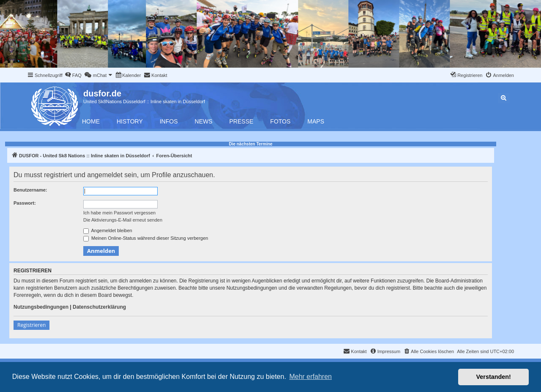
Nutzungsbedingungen (41, 307)
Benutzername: (30, 190)
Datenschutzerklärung (99, 307)
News (204, 121)
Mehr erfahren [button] (310, 377)
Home (91, 121)
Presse (242, 121)
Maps (316, 121)
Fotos (280, 121)
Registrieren (31, 325)
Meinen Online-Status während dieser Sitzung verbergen (146, 238)
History (130, 121)
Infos (169, 121)
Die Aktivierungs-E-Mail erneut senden (123, 220)
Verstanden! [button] (494, 377)
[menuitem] (73, 75)
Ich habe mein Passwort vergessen (119, 213)
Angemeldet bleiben (108, 231)
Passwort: (25, 203)
